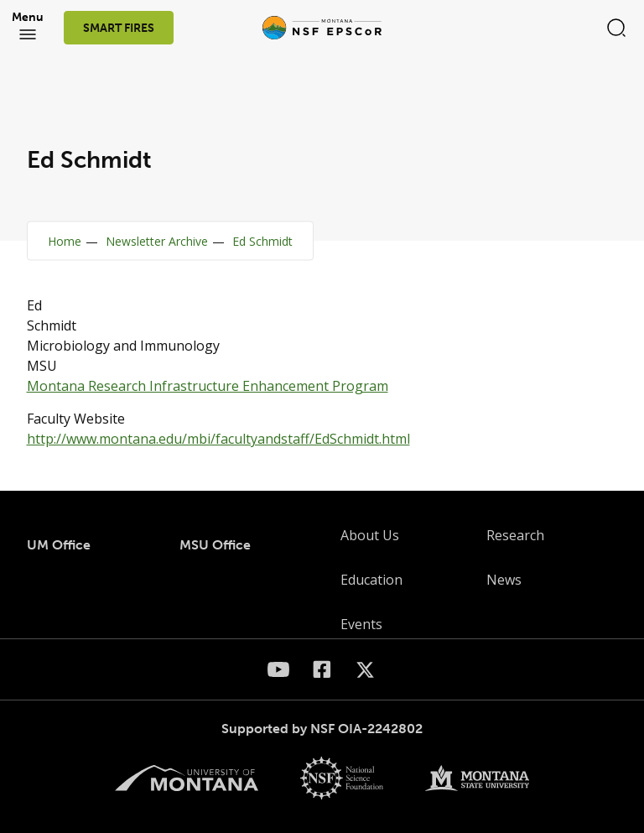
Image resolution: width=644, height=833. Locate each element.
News (504, 580)
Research (515, 535)
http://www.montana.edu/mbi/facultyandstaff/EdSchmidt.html (218, 439)
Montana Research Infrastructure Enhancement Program (208, 386)
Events (361, 624)
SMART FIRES (119, 28)
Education (371, 580)
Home (65, 241)
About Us (370, 535)
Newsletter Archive (157, 241)
